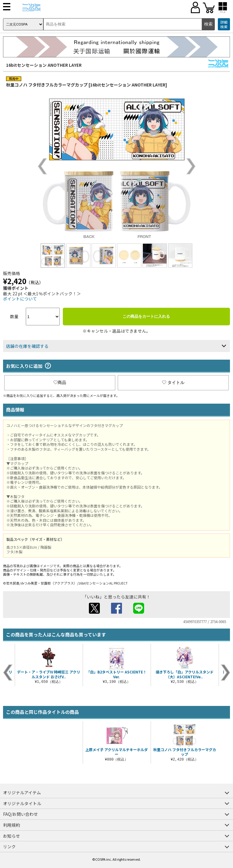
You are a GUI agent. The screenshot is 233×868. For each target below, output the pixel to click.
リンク (9, 846)
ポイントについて (20, 299)
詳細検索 (224, 24)
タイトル (173, 382)
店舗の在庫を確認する (27, 346)
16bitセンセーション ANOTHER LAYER (44, 65)
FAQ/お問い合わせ (20, 814)
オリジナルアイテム (22, 792)
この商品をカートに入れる (146, 316)
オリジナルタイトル (22, 803)
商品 (60, 382)
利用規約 (12, 825)
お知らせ (12, 836)
